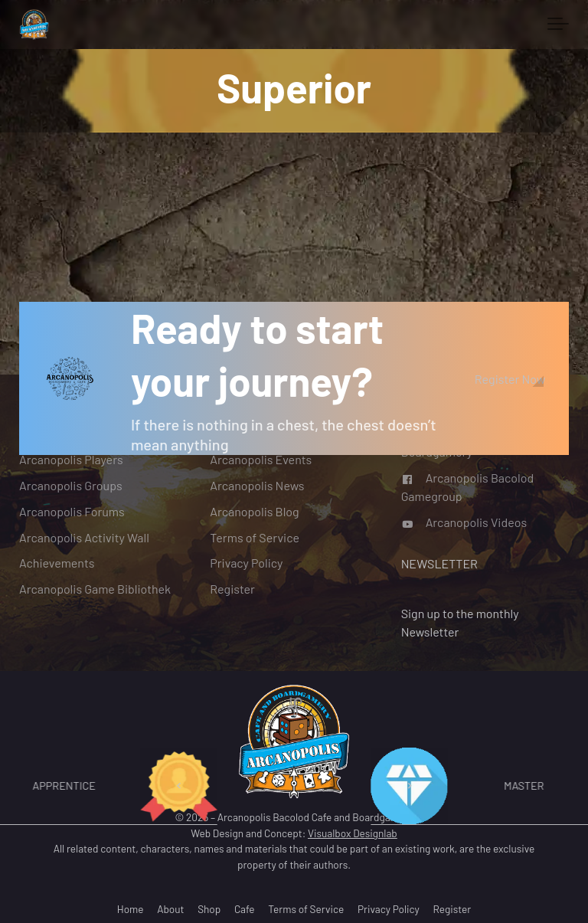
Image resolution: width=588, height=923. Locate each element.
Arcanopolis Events (261, 459)
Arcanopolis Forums (72, 511)
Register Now (510, 379)
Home (131, 909)
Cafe (245, 909)
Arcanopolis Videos (464, 522)
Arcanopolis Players (71, 459)
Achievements (57, 563)
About (170, 909)
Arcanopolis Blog (254, 511)
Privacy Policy (246, 563)
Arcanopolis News (257, 484)
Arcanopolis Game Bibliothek (95, 589)
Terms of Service (255, 537)
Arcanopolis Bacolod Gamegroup (468, 487)
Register (232, 589)
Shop (209, 909)
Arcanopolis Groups (71, 484)
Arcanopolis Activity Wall (84, 537)
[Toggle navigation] (558, 25)
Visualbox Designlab (353, 833)
